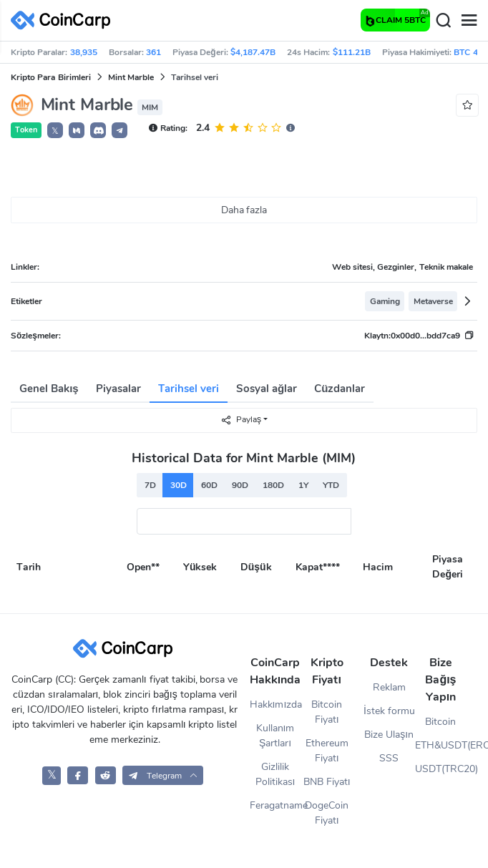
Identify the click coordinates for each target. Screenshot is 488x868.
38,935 (84, 52)
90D (240, 485)
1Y (303, 485)
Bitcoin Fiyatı (327, 712)
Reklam (389, 687)
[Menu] (469, 21)
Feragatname (275, 805)
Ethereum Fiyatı (327, 751)
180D (273, 485)
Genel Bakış (49, 389)
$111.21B (352, 52)
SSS (389, 758)
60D (209, 485)
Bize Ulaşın (389, 735)
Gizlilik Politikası (275, 774)
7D (150, 485)
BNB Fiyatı (327, 782)
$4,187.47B (253, 52)
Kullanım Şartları (275, 736)
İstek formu (389, 711)
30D (179, 485)
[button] (77, 130)
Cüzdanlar (340, 389)
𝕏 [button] (55, 131)
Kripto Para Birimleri (51, 77)
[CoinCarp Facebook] (78, 775)
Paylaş (241, 420)
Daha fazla (244, 210)
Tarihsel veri (189, 389)
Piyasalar (118, 389)
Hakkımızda (275, 704)
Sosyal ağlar (267, 389)
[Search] (443, 21)
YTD (331, 485)
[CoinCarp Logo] (64, 20)
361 (153, 52)
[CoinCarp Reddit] (106, 775)
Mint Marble (131, 77)
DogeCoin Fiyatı (327, 813)
